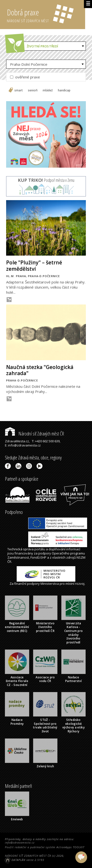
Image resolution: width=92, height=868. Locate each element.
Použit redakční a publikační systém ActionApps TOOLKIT (45, 847)
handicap (64, 90)
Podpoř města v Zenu (46, 180)
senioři (33, 90)
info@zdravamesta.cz (20, 842)
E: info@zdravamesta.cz (23, 445)
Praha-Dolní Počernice (29, 64)
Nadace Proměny (17, 722)
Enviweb (17, 819)
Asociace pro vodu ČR (45, 679)
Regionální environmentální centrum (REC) (17, 627)
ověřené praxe (25, 77)
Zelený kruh (45, 766)
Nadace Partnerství (73, 679)
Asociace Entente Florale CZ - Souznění (17, 681)
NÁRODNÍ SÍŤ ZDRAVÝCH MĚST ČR (28, 856)
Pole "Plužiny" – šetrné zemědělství (34, 266)
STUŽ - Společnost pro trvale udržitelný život (45, 726)
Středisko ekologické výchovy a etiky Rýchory (73, 726)
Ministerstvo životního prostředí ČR (45, 627)
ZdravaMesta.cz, (17, 441)
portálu (40, 549)
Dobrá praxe (46, 15)
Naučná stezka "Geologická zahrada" (40, 370)
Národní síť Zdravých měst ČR (34, 434)
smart (19, 90)
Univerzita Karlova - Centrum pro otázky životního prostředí (74, 633)
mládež (48, 90)
